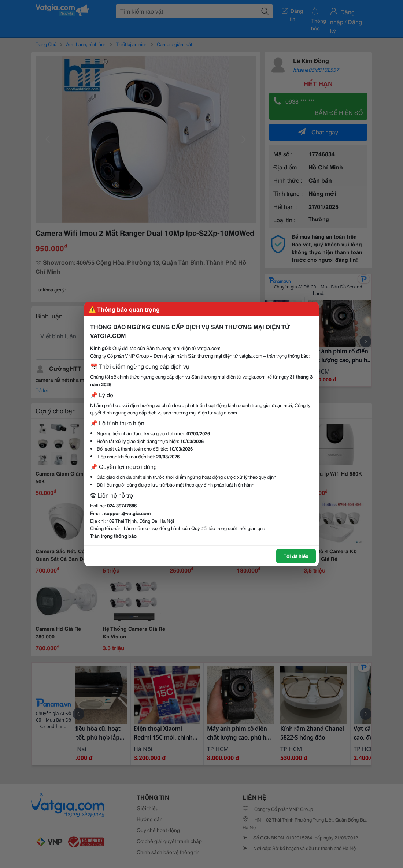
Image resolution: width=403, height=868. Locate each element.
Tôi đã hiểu (296, 556)
